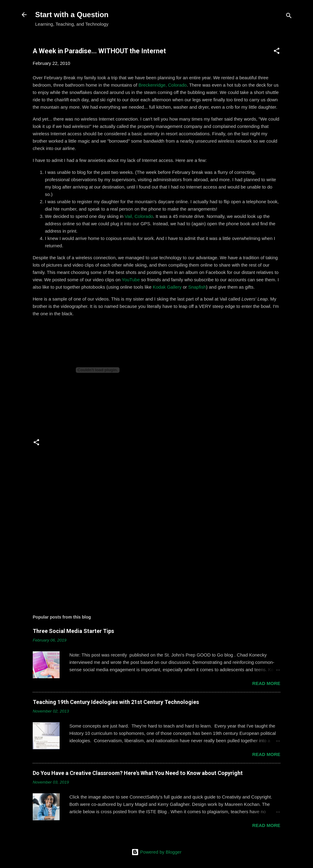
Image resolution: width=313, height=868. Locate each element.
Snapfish (197, 287)
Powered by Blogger (156, 852)
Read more (266, 683)
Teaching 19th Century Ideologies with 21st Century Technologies (116, 702)
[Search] (289, 17)
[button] (277, 52)
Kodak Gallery (167, 287)
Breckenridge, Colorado (163, 85)
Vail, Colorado (139, 216)
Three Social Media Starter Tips (73, 631)
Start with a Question (72, 15)
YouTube (131, 280)
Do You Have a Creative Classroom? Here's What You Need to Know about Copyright (138, 773)
